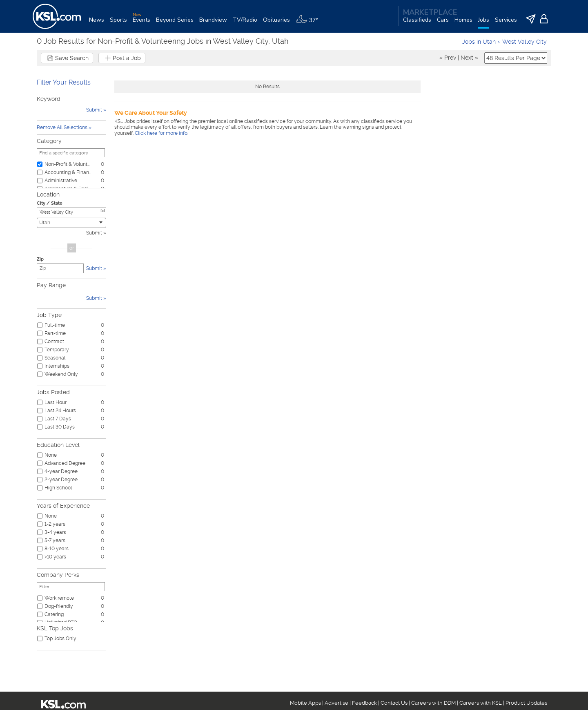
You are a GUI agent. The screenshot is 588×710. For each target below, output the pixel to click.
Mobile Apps (305, 703)
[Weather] (310, 23)
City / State (50, 203)
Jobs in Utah (479, 42)
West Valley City (525, 42)
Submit (94, 233)
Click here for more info (161, 133)
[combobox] (71, 223)
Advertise (336, 703)
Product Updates (526, 703)
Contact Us (394, 703)
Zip (40, 259)
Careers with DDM (433, 703)
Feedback (364, 703)
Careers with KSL (481, 703)
